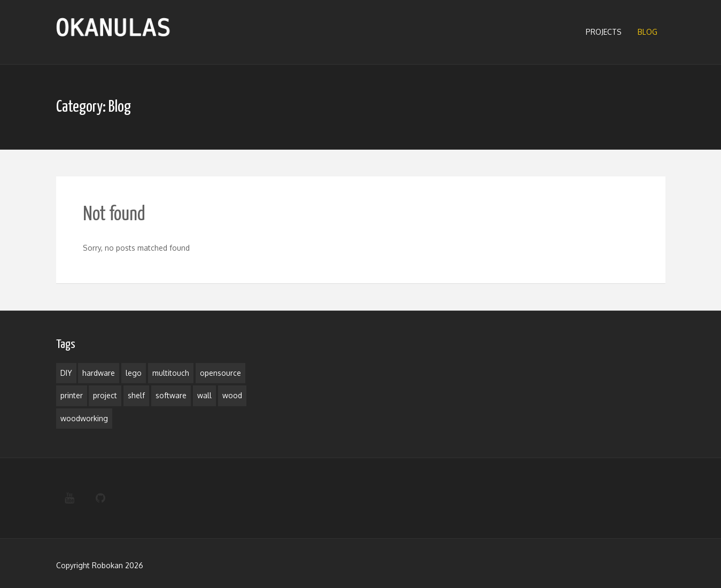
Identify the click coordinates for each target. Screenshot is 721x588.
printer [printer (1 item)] (72, 395)
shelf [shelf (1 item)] (136, 395)
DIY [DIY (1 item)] (66, 373)
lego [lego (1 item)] (134, 373)
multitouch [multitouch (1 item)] (171, 373)
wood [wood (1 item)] (232, 395)
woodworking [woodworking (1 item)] (84, 418)
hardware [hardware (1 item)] (99, 373)
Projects (604, 32)
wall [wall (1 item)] (204, 395)
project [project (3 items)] (105, 395)
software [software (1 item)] (171, 395)
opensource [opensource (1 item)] (220, 373)
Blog (648, 32)
